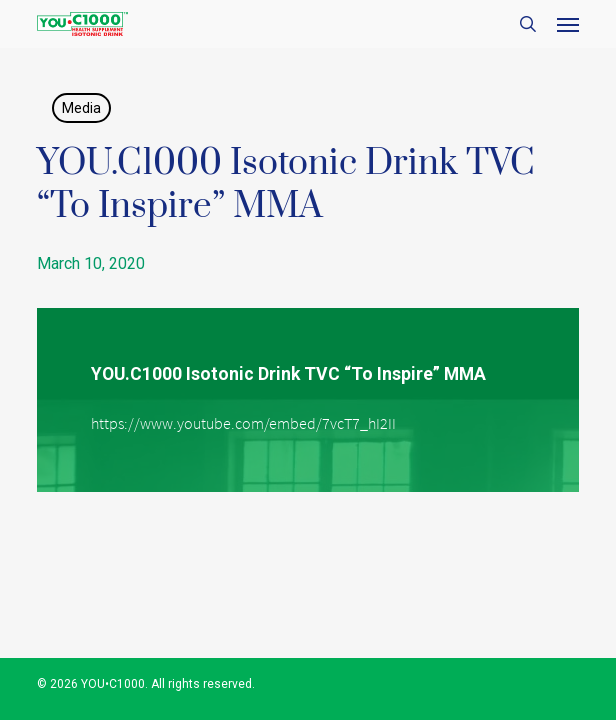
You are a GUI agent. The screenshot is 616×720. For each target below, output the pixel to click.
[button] (568, 24)
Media (81, 108)
